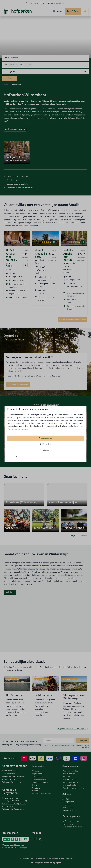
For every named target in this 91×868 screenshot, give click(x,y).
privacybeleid (23, 429)
